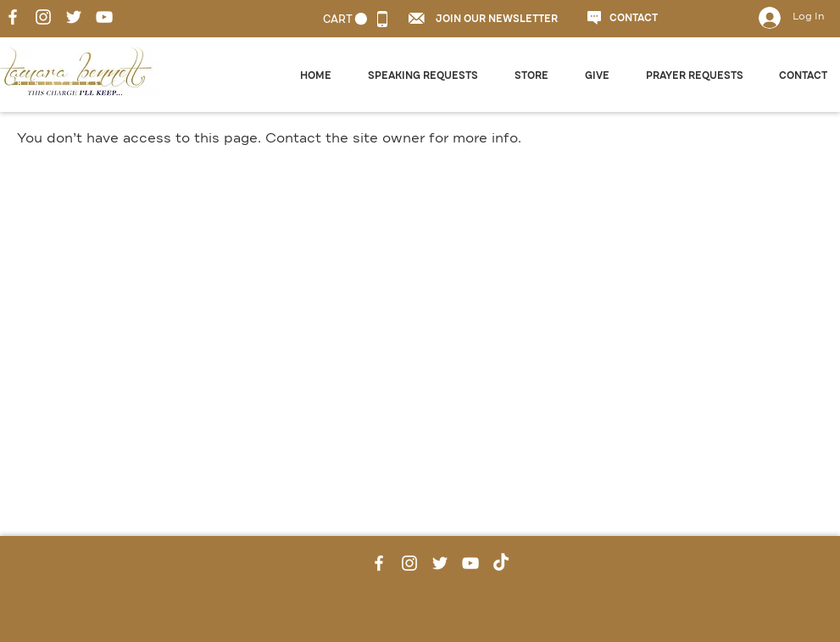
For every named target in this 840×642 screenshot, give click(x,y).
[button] (417, 18)
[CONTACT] (637, 19)
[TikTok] (501, 563)
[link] (345, 19)
